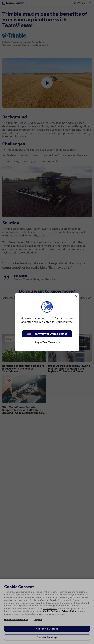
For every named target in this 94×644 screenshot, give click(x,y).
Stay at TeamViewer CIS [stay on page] (47, 342)
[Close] (76, 296)
